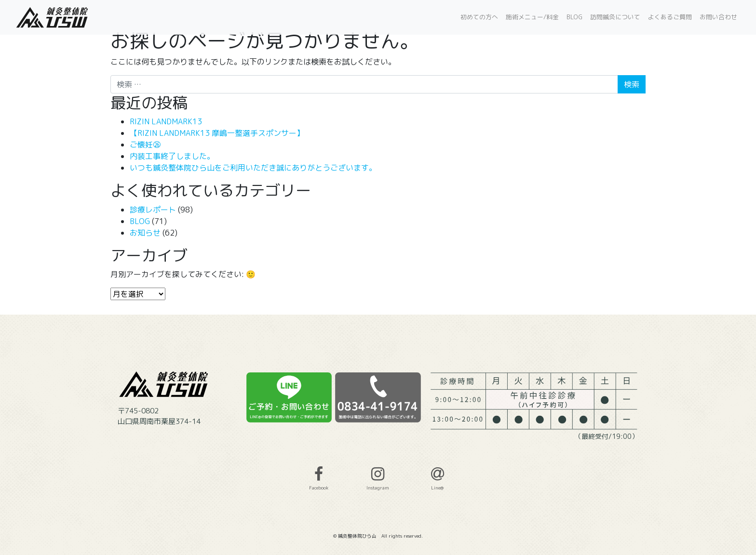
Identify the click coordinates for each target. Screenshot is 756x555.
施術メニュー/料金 (532, 17)
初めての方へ (479, 17)
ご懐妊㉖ (145, 145)
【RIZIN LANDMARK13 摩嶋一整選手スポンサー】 (217, 133)
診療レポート (153, 210)
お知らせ (145, 233)
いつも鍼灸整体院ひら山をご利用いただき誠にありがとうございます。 (253, 168)
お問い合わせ (718, 17)
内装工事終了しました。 (172, 156)
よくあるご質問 (670, 17)
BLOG (574, 17)
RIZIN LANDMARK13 (166, 121)
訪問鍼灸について (615, 17)
